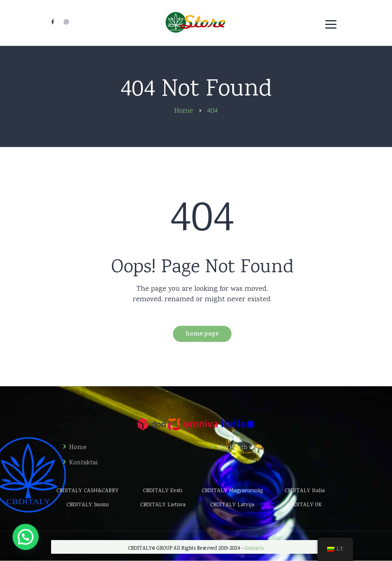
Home (78, 448)
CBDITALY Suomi (88, 505)
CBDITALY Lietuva (163, 505)
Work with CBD (239, 448)
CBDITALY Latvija (232, 505)
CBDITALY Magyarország (232, 491)
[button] (6, 544)
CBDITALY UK (305, 505)
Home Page (202, 334)
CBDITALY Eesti (163, 491)
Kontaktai (84, 463)
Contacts (254, 549)
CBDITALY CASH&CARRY (88, 491)
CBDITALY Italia (305, 491)
